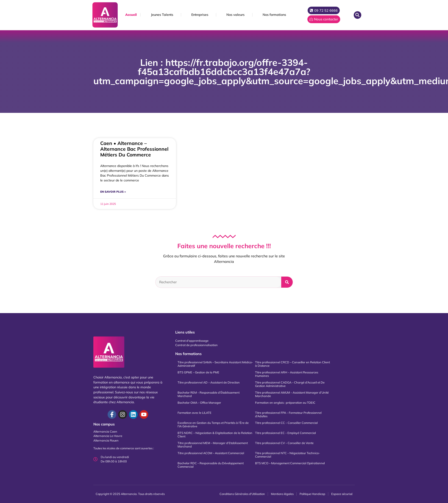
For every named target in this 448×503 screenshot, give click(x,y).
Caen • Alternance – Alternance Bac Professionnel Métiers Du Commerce (134, 149)
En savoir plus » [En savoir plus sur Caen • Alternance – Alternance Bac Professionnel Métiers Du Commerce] (113, 192)
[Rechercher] (287, 282)
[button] (358, 15)
